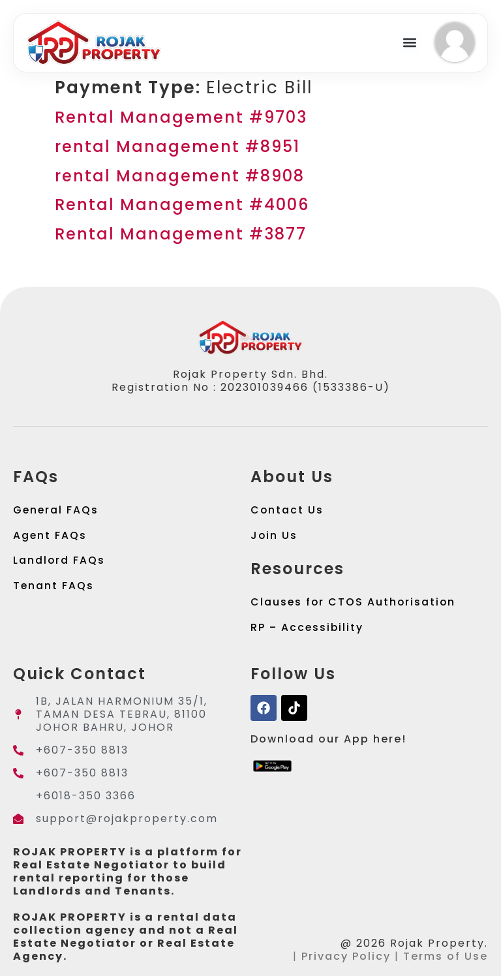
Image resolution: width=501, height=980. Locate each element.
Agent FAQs (50, 537)
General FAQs (56, 511)
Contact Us (287, 511)
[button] (410, 43)
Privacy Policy (346, 960)
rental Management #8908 (180, 176)
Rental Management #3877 (181, 234)
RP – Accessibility (308, 631)
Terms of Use (446, 960)
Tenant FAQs (54, 589)
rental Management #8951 (177, 146)
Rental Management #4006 (182, 205)
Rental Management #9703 (181, 117)
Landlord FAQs (59, 563)
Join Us (274, 537)
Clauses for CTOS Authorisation (354, 605)
